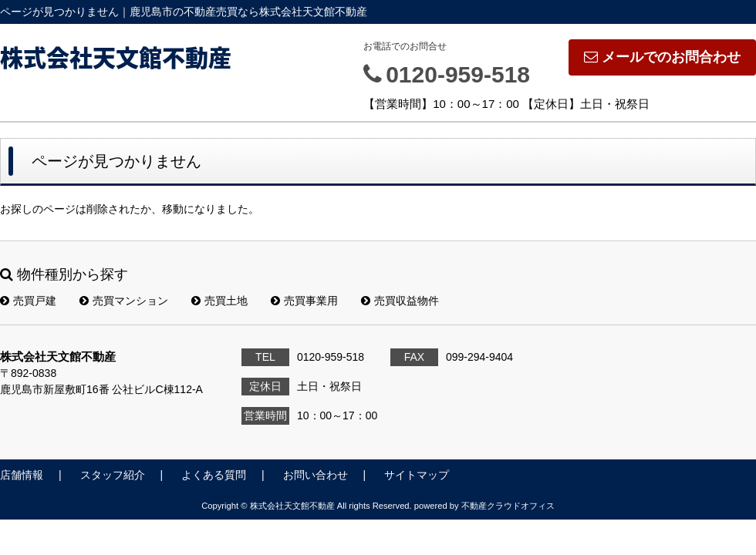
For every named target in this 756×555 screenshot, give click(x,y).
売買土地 (219, 301)
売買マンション (124, 301)
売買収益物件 (400, 301)
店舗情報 (22, 475)
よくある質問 (214, 475)
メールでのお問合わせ (662, 57)
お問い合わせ (316, 475)
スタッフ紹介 (113, 475)
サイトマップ (417, 475)
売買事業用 (304, 301)
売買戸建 (28, 301)
